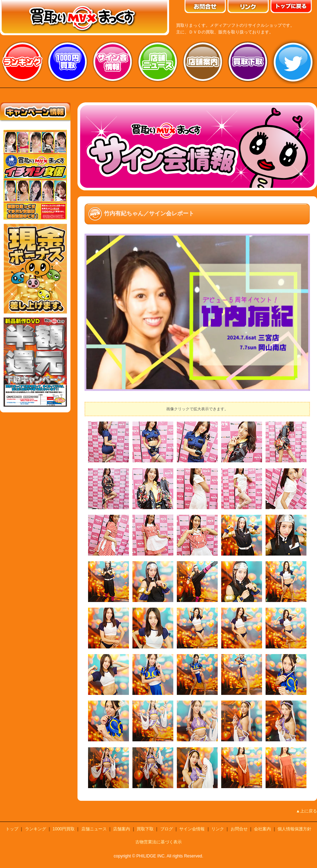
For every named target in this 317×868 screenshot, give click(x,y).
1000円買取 (64, 829)
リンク (218, 829)
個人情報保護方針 (294, 829)
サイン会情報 (113, 62)
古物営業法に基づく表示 (158, 842)
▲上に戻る (306, 811)
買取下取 (145, 829)
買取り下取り (248, 62)
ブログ (167, 829)
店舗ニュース (158, 62)
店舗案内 (203, 62)
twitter (293, 62)
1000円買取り (68, 62)
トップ (12, 829)
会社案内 (262, 829)
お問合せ (239, 829)
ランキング (23, 62)
